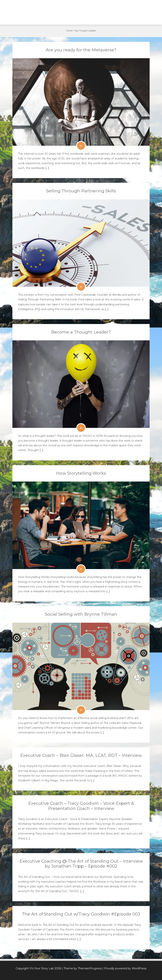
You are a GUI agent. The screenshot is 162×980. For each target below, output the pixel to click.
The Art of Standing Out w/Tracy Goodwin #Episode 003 (81, 914)
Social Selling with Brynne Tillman (81, 614)
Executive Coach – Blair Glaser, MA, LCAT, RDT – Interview (81, 755)
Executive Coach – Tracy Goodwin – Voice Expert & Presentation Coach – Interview (81, 806)
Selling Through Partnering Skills (81, 191)
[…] (47, 168)
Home (69, 31)
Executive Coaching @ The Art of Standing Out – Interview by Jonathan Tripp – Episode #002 (81, 864)
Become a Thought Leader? (81, 332)
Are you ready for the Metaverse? (81, 50)
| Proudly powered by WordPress (124, 968)
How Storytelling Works (81, 473)
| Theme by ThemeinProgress (82, 968)
